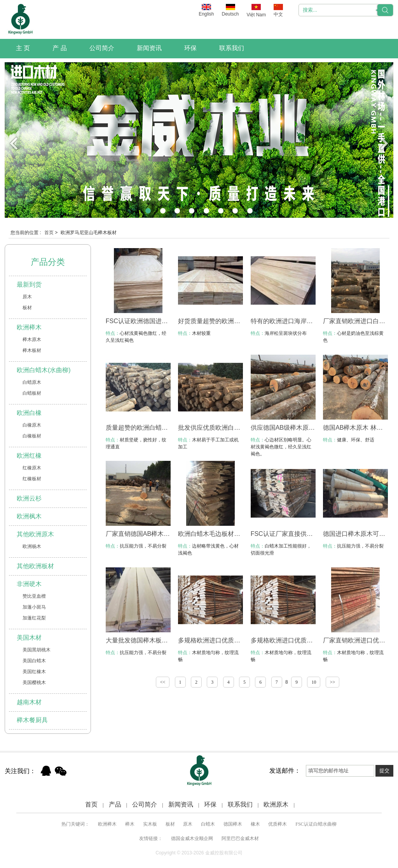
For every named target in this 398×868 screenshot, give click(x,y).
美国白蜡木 (34, 661)
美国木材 (29, 638)
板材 (27, 308)
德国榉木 (233, 824)
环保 (190, 48)
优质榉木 (278, 824)
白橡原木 (32, 425)
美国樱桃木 (34, 682)
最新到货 (29, 284)
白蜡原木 (32, 382)
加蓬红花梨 (34, 618)
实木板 (150, 824)
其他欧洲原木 (35, 534)
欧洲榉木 (29, 327)
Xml (305, 804)
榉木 (130, 824)
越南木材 (29, 702)
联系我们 (232, 48)
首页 (49, 233)
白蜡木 (208, 824)
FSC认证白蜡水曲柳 (316, 824)
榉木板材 (32, 350)
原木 (27, 297)
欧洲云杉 (29, 498)
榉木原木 (32, 339)
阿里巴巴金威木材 (240, 838)
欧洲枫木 (29, 516)
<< (163, 682)
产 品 (59, 48)
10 (314, 682)
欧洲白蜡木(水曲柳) (44, 370)
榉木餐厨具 (32, 720)
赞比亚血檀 (34, 596)
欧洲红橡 (29, 456)
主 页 (23, 48)
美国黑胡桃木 (37, 650)
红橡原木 (32, 468)
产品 (115, 804)
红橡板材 (32, 479)
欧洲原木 (276, 804)
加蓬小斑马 (34, 607)
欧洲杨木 (32, 546)
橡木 (255, 824)
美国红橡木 (34, 672)
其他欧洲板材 (35, 566)
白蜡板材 (32, 393)
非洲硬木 (29, 584)
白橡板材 (32, 436)
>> (333, 682)
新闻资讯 (149, 48)
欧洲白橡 (29, 413)
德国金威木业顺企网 (192, 838)
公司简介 (102, 48)
